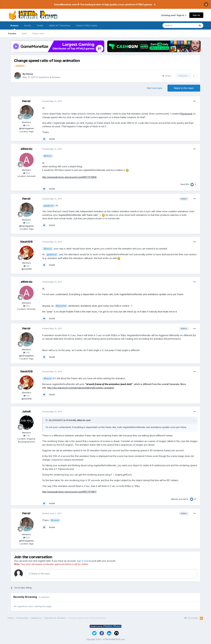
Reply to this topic (184, 88)
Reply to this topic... (40, 574)
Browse (14, 27)
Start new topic (155, 88)
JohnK (26, 411)
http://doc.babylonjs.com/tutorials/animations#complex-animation (81, 388)
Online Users (38, 33)
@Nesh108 (61, 306)
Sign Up (196, 15)
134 (27, 266)
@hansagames (27, 128)
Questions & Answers (50, 77)
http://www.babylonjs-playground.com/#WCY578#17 (69, 492)
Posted (52, 101)
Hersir (29, 74)
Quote (52, 139)
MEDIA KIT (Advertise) (60, 25)
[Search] (179, 25)
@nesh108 (27, 269)
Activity (28, 25)
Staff (24, 33)
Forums (12, 33)
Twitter (40, 25)
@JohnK (55, 520)
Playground (186, 114)
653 (26, 173)
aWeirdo (26, 149)
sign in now (83, 561)
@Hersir (48, 156)
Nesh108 (185, 184)
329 (26, 125)
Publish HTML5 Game (87, 25)
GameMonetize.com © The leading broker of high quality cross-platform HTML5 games (103, 4)
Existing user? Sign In (174, 15)
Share (167, 76)
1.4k (27, 436)
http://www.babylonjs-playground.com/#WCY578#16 (69, 177)
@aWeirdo (49, 206)
